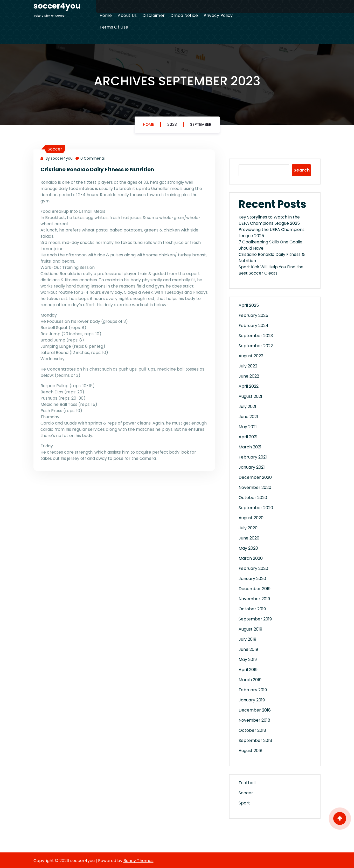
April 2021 (248, 437)
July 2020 (248, 528)
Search (302, 170)
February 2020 (253, 568)
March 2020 (251, 558)
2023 (172, 124)
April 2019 (248, 670)
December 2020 (255, 477)
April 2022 (249, 386)
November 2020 (255, 487)
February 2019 (253, 690)
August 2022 (251, 356)
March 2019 (250, 680)
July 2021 (247, 406)
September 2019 (255, 619)
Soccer (55, 149)
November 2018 (254, 720)
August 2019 (250, 629)
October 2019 (252, 609)
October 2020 (253, 498)
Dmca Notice (184, 15)
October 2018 (252, 730)
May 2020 (248, 548)
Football (247, 783)
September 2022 (256, 346)
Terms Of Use (114, 27)
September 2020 (256, 508)
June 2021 (248, 417)
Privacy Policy (218, 15)
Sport (244, 803)
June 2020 (249, 538)
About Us (127, 15)
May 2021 (248, 427)
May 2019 (248, 659)
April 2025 (249, 305)
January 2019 (252, 700)
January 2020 (252, 579)
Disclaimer (154, 15)
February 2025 (253, 315)
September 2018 (255, 740)
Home (106, 15)
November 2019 (254, 599)
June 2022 (249, 376)
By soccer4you (57, 158)
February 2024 (254, 326)
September (201, 124)
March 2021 (250, 447)
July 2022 (248, 366)
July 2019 (247, 639)
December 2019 (255, 589)
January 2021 (252, 467)
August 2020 (251, 518)
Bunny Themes (138, 861)
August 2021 (250, 396)
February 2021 (253, 457)
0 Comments (90, 158)
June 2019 (248, 649)
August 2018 (251, 751)
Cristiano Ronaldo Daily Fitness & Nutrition (97, 169)
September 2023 (256, 336)
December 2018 (255, 710)
